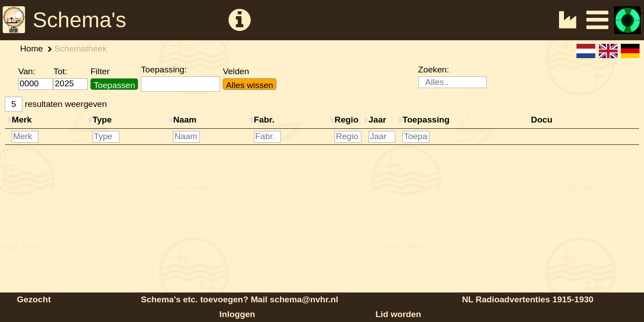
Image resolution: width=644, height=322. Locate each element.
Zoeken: (434, 70)
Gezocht (34, 299)
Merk (22, 120)
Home (32, 49)
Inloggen (237, 314)
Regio (346, 120)
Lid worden (398, 314)
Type (102, 120)
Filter (100, 71)
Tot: (61, 71)
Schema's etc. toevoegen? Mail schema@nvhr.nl (239, 299)
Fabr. (264, 120)
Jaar (377, 120)
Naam (185, 120)
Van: (27, 71)
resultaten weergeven (56, 104)
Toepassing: (164, 70)
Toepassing (426, 120)
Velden (236, 71)
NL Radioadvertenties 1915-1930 (528, 299)
